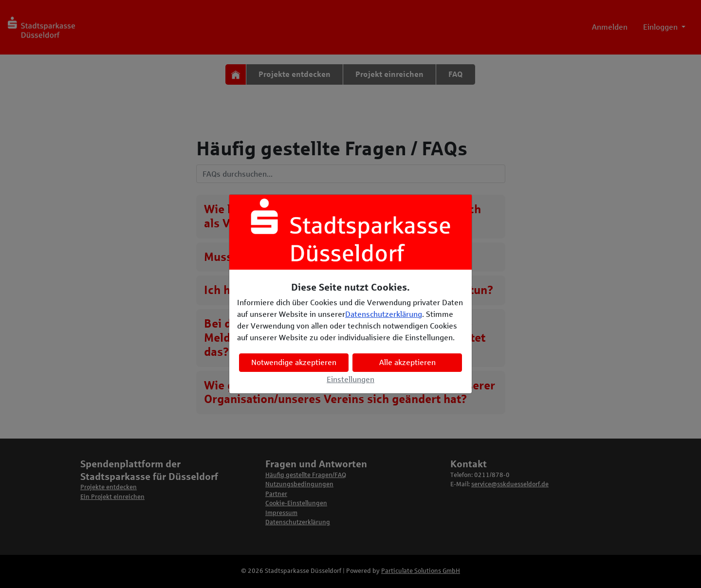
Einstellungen (350, 379)
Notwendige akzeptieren (294, 362)
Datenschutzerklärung (384, 314)
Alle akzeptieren (407, 362)
